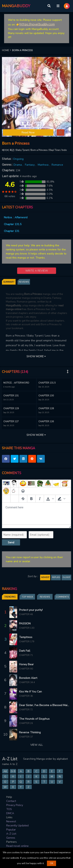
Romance (57, 165)
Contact (11, 801)
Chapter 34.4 (27, 682)
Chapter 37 (26, 737)
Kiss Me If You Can (30, 692)
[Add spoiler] (6, 499)
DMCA (10, 813)
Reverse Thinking (30, 732)
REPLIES (56, 577)
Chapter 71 (26, 655)
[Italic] (40, 499)
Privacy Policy (15, 805)
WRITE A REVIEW (37, 271)
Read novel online (17, 846)
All (5, 771)
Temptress (26, 637)
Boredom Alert (28, 678)
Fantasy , (31, 165)
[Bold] (31, 499)
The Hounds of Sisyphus (34, 719)
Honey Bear (26, 664)
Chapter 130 (27, 628)
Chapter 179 (27, 642)
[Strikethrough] (23, 499)
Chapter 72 (26, 710)
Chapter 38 (26, 696)
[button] (60, 133)
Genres (11, 838)
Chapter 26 (26, 723)
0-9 (13, 771)
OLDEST (66, 577)
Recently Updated (17, 826)
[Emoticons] (23, 491)
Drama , (19, 165)
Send (11, 542)
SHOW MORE (37, 356)
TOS (9, 809)
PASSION (25, 624)
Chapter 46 (26, 614)
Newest (11, 821)
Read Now (28, 132)
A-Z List (11, 834)
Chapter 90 (26, 669)
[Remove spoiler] (15, 499)
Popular (11, 830)
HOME (7, 50)
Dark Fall (25, 651)
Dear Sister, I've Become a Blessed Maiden (44, 705)
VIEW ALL (37, 745)
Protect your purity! (31, 610)
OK (51, 863)
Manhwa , (44, 165)
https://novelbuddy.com (37, 24)
